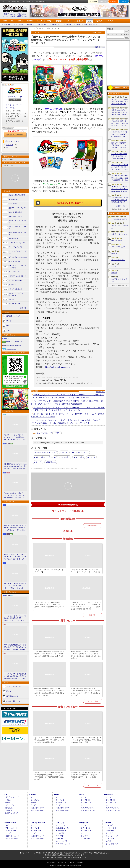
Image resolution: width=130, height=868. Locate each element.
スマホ (49, 21)
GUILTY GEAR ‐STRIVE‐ (120, 219)
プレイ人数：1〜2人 (43, 457)
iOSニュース (61, 825)
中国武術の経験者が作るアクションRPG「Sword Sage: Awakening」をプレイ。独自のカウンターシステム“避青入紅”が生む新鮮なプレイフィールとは (49, 692)
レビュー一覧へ (93, 701)
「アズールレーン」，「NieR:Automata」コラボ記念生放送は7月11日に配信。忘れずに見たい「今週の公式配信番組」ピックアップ (49, 604)
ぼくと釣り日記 (117, 241)
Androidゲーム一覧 (63, 844)
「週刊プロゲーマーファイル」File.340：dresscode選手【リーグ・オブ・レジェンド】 (86, 571)
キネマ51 (12, 299)
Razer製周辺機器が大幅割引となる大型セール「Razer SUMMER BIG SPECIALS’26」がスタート (119, 156)
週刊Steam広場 (13, 238)
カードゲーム (42, 25)
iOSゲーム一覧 (61, 841)
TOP (5, 21)
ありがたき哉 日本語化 (16, 289)
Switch (40, 21)
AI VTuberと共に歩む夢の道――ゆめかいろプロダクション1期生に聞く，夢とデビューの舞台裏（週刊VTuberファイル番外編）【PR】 (86, 776)
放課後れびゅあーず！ (16, 304)
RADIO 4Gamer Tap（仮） (17, 243)
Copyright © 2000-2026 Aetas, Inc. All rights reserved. (65, 865)
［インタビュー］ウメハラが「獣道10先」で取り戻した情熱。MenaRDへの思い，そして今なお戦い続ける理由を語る (15, 618)
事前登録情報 (61, 831)
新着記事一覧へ (93, 526)
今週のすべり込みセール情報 (17, 233)
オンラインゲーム (12, 797)
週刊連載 (9, 808)
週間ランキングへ (123, 206)
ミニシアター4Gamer (15, 280)
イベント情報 (19, 25)
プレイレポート (62, 800)
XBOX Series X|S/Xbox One (15, 342)
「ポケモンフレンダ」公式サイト (70, 203)
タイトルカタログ (38, 810)
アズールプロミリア (118, 247)
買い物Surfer (13, 285)
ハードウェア (79, 21)
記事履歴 (113, 1)
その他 (79, 25)
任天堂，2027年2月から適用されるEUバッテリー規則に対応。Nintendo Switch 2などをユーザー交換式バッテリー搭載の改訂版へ (120, 113)
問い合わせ (40, 2)
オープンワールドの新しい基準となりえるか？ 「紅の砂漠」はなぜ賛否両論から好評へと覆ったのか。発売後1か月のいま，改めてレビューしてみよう (15, 557)
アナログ (99, 21)
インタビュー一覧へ (93, 785)
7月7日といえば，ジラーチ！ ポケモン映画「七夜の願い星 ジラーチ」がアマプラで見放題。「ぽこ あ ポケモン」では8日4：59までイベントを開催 (120, 200)
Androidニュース (62, 828)
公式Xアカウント (13, 2)
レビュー (9, 800)
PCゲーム (9, 338)
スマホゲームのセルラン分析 (17, 228)
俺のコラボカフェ (14, 262)
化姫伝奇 (114, 273)
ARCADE (65, 452)
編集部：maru (100, 47)
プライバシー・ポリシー (66, 862)
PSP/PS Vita (109, 795)
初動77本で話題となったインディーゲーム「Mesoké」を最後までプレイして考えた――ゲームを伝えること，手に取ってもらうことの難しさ (15, 528)
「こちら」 (77, 855)
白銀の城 (114, 253)
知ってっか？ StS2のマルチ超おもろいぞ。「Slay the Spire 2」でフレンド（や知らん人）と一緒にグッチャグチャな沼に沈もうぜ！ (15, 586)
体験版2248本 (22, 16)
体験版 (8, 802)
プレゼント (10, 321)
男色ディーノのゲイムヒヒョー (17, 222)
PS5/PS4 (30, 21)
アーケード (108, 823)
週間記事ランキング (13, 316)
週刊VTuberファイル (15, 217)
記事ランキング (12, 813)
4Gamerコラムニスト (15, 272)
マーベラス (10, 108)
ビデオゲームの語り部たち (17, 276)
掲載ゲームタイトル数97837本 (15, 14)
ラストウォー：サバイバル (120, 226)
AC (89, 21)
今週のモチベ (13, 204)
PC (12, 21)
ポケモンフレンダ (15, 97)
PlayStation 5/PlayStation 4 (14, 345)
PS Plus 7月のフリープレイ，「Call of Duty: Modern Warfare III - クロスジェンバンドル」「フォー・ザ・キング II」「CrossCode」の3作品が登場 (120, 189)
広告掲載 (80, 862)
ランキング (124, 1)
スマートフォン (60, 823)
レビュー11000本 (9, 16)
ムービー (10, 147)
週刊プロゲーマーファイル (17, 208)
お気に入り (103, 1)
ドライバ (9, 330)
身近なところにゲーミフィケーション (17, 294)
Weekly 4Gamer (13, 199)
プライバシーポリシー (14, 686)
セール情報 (60, 833)
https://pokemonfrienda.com (57, 367)
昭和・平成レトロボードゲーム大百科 (17, 267)
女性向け (59, 21)
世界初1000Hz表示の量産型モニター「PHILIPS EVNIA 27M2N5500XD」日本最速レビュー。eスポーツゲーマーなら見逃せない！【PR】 (86, 692)
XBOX (20, 21)
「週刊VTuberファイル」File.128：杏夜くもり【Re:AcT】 (49, 571)
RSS (3, 2)
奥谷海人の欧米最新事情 (17, 195)
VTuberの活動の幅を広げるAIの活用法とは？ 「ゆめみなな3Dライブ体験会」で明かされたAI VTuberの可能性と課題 (15, 647)
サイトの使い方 (28, 2)
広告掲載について (12, 696)
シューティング (55, 25)
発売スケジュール (38, 808)
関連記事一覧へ (100, 392)
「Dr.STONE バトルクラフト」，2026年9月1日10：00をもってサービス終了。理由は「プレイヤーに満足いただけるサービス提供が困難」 (120, 134)
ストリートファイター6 (119, 234)
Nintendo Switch (11, 349)
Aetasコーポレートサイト (15, 701)
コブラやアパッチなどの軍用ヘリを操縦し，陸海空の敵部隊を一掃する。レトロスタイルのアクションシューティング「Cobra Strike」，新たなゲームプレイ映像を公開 (120, 178)
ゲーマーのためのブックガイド (17, 252)
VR (68, 21)
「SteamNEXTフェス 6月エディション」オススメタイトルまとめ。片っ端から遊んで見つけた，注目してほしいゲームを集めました (15, 495)
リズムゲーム (68, 25)
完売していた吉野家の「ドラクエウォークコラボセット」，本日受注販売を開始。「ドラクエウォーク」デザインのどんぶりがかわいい (120, 145)
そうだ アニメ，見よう (16, 247)
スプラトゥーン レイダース (119, 280)
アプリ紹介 (60, 836)
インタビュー (6, 25)
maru (52, 462)
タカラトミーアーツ (14, 105)
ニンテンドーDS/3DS (37, 823)
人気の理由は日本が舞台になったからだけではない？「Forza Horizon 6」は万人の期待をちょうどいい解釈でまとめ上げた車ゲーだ (49, 654)
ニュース (10, 145)
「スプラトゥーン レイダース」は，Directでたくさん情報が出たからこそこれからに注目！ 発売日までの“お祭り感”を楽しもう (15, 437)
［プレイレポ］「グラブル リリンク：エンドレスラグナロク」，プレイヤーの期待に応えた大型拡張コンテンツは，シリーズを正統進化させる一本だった (120, 167)
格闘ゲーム (30, 25)
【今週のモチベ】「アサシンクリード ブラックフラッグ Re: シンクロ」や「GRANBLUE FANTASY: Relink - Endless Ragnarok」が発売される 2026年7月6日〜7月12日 (86, 606)
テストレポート (87, 828)
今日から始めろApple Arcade (18, 257)
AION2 (114, 266)
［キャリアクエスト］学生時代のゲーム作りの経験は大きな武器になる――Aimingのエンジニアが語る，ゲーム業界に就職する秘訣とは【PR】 (15, 676)
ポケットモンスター (63, 457)
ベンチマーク (86, 839)
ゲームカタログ (90, 25)
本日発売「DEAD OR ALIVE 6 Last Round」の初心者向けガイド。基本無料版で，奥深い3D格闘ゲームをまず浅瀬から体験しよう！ (15, 466)
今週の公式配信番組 (15, 212)
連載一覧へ (24, 308)
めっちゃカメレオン (118, 260)
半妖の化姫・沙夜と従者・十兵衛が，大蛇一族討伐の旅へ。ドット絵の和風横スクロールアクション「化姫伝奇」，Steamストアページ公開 (120, 124)
